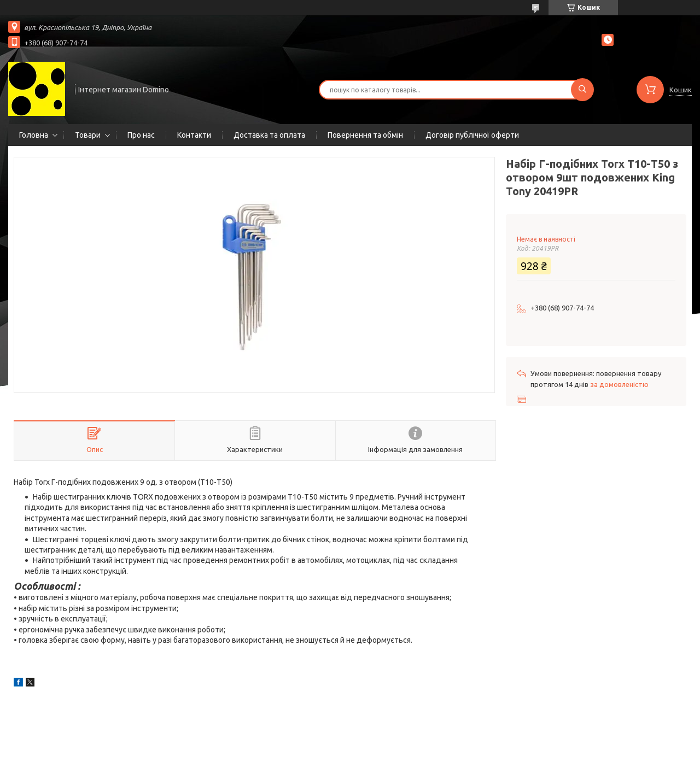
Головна (34, 135)
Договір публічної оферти (472, 135)
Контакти (194, 135)
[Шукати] (582, 90)
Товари (88, 135)
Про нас (141, 135)
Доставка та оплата (269, 135)
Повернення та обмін (365, 135)
